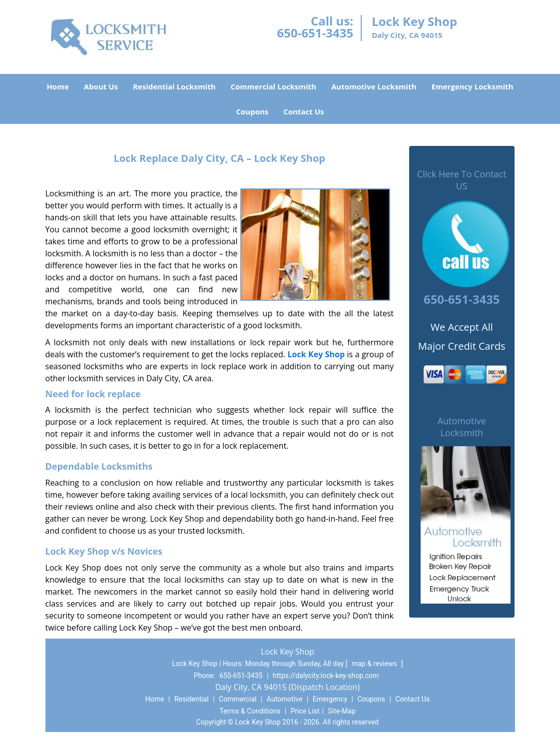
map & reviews (375, 664)
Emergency (330, 699)
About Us (101, 86)
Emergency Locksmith (473, 86)
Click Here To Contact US (462, 180)
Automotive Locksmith (374, 86)
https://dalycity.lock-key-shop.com (326, 676)
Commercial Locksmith (274, 86)
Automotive (285, 699)
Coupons (252, 111)
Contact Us (303, 111)
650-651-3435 (315, 33)
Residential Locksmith (174, 86)
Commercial (238, 699)
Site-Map (342, 711)
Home (57, 86)
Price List (305, 711)
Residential (192, 699)
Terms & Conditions (250, 711)
